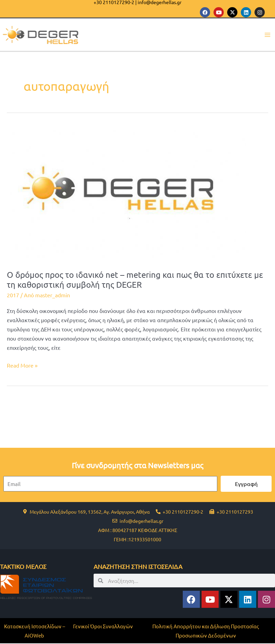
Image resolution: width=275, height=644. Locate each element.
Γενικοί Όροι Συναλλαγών (103, 627)
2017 (13, 296)
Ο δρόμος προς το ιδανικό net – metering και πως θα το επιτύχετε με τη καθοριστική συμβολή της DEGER (135, 280)
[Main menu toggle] (267, 35)
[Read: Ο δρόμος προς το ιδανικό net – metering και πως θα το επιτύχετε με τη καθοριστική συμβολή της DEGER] (126, 194)
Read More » (22, 365)
